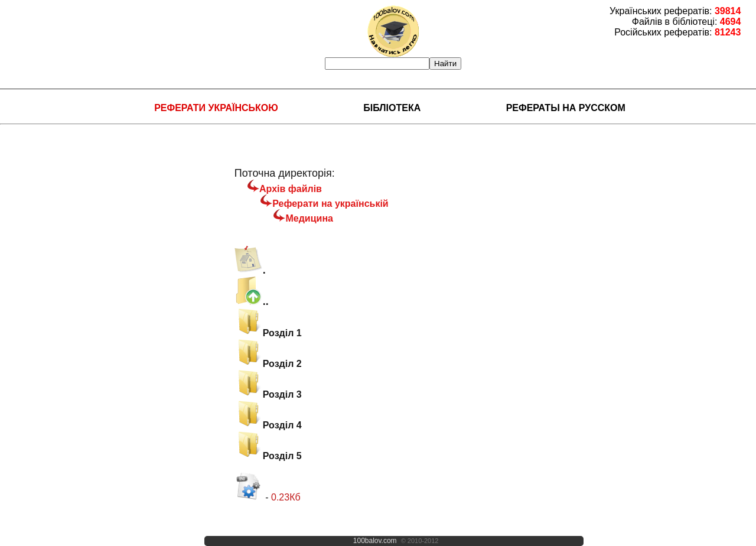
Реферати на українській (330, 204)
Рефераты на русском (566, 108)
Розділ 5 (268, 456)
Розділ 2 (268, 364)
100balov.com (375, 541)
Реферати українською (216, 108)
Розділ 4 (268, 425)
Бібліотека (392, 108)
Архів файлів (291, 189)
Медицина (309, 218)
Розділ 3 (268, 394)
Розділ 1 (268, 333)
